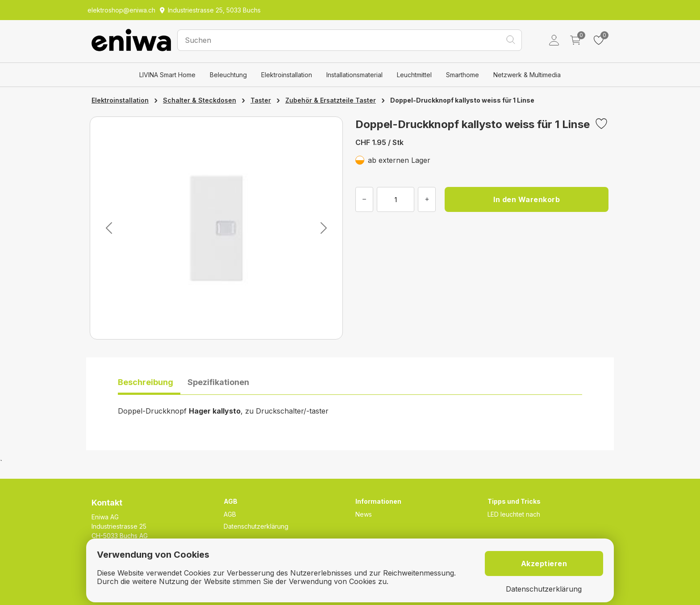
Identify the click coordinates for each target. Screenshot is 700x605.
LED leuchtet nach (514, 514)
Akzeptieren (544, 564)
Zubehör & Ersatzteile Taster (331, 100)
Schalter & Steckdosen (200, 100)
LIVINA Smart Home (167, 75)
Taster (261, 100)
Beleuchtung (228, 75)
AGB (230, 514)
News (364, 514)
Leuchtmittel (414, 75)
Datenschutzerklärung (256, 526)
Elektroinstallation (287, 75)
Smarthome (462, 75)
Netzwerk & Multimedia (527, 75)
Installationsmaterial (354, 75)
